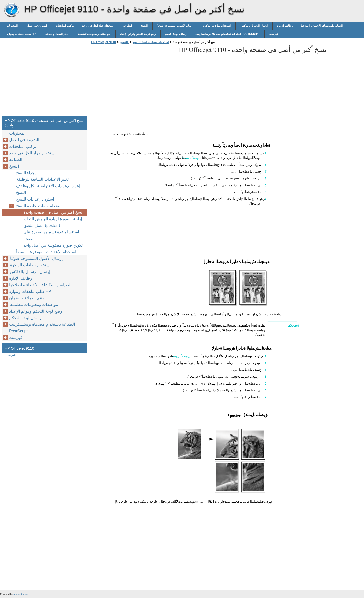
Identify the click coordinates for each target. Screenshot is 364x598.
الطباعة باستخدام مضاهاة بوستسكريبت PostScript (228, 34)
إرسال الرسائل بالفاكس (254, 26)
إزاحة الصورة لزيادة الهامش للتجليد (53, 219)
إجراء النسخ (26, 173)
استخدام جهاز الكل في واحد (98, 26)
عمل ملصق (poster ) (42, 225)
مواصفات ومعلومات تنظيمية (94, 34)
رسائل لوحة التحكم (176, 34)
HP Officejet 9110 (11, 10)
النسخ (145, 26)
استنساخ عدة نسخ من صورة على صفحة (51, 235)
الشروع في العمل (37, 26)
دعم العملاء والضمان (57, 34)
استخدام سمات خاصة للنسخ (151, 42)
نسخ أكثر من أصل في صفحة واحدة (53, 212)
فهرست (274, 34)
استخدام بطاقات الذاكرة (217, 26)
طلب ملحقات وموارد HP (22, 34)
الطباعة (128, 26)
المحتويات (13, 26)
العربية (12, 355)
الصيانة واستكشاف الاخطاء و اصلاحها (322, 26)
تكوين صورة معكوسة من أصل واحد (53, 245)
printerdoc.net (21, 594)
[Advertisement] (132, 81)
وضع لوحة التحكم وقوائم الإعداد (138, 34)
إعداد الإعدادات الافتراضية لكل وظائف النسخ (48, 189)
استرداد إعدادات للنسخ (35, 199)
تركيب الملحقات (65, 26)
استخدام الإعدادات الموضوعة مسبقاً (47, 252)
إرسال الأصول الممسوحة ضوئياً (175, 26)
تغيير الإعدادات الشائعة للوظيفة (42, 179)
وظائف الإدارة (285, 26)
